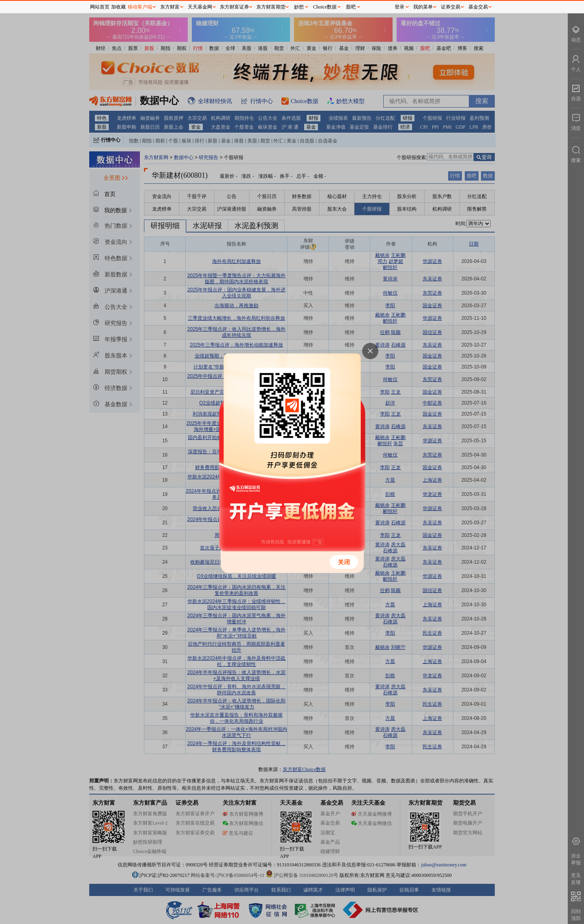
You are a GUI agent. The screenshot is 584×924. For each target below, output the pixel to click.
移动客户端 (140, 7)
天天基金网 (200, 7)
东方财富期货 (271, 7)
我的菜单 (423, 7)
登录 (399, 7)
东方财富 (170, 7)
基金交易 (478, 7)
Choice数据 (325, 7)
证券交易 (451, 7)
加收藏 (118, 7)
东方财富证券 (234, 7)
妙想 (299, 7)
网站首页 (100, 7)
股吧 (351, 7)
